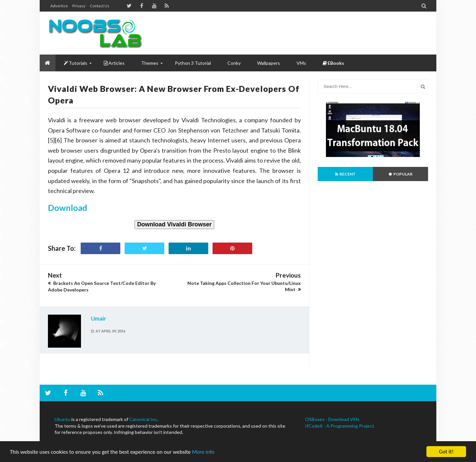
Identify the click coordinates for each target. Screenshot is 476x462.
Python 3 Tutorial (193, 63)
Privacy (79, 6)
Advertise (59, 6)
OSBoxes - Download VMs (332, 419)
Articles (114, 63)
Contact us (100, 6)
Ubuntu (62, 419)
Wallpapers (269, 63)
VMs (301, 63)
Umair (99, 318)
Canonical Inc (143, 419)
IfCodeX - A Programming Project (340, 426)
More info (203, 452)
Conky (234, 63)
